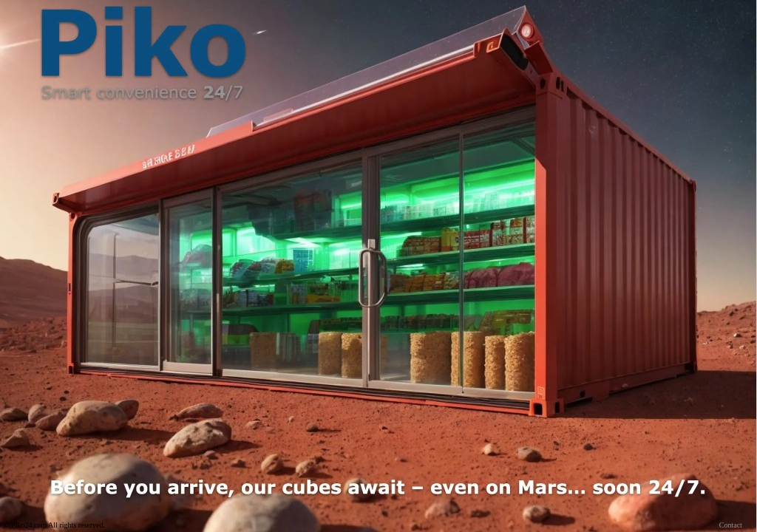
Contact (731, 525)
